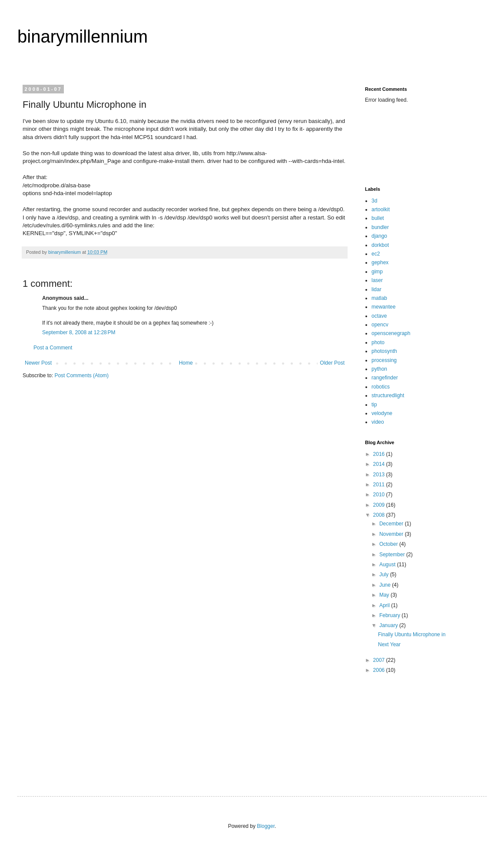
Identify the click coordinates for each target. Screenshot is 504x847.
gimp (377, 272)
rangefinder (385, 378)
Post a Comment (53, 348)
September (393, 555)
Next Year (389, 644)
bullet (378, 218)
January (389, 625)
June (386, 585)
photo (378, 342)
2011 (380, 485)
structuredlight (388, 395)
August (388, 565)
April (385, 605)
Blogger (266, 826)
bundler (380, 227)
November (392, 534)
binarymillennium (83, 37)
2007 (380, 660)
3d (374, 201)
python (379, 369)
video (378, 422)
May (385, 595)
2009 (380, 505)
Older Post (332, 363)
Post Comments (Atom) (81, 375)
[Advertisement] (392, 144)
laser (377, 280)
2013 (380, 475)
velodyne (382, 413)
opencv (380, 325)
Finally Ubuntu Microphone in (412, 634)
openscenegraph (391, 333)
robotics (381, 387)
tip (374, 405)
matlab (379, 298)
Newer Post (38, 363)
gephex (380, 262)
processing (384, 360)
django (379, 236)
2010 (380, 495)
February (390, 615)
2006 (380, 670)
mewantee (383, 307)
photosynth (384, 351)
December (392, 524)
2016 (380, 454)
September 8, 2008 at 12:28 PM (79, 332)
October (389, 544)
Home (186, 363)
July (385, 575)
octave (379, 316)
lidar (376, 289)
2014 (380, 464)
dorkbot (380, 245)
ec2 (376, 254)
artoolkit (381, 209)
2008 (380, 515)
